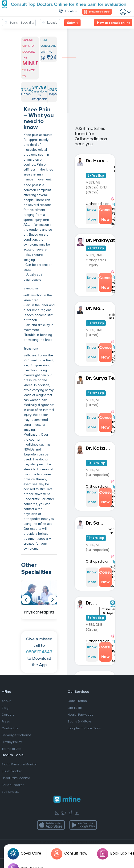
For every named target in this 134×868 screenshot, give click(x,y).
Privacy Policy (12, 742)
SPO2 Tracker (12, 771)
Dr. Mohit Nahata (96, 308)
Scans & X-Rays (80, 721)
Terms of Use (12, 749)
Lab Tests (75, 708)
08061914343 (39, 652)
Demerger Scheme (16, 735)
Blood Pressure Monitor (19, 764)
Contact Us (10, 728)
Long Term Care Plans (84, 728)
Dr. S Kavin (93, 603)
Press (6, 721)
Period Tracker (13, 785)
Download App (97, 12)
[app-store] (51, 825)
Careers (8, 715)
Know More (92, 215)
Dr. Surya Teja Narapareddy (103, 378)
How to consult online (114, 23)
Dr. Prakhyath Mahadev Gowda (105, 240)
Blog (5, 708)
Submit (72, 23)
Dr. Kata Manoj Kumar (99, 448)
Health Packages (80, 715)
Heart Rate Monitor (16, 778)
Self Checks (10, 792)
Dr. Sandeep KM (96, 523)
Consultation (77, 701)
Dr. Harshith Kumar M (99, 161)
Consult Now (105, 215)
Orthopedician (98, 204)
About (6, 701)
